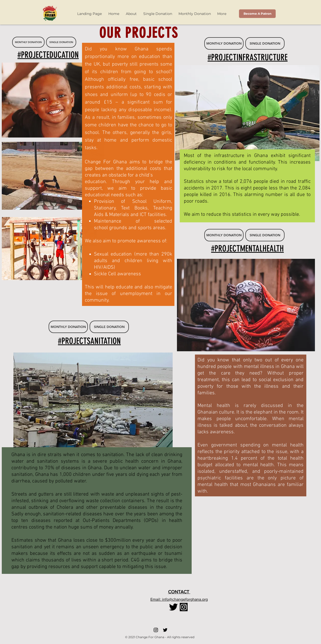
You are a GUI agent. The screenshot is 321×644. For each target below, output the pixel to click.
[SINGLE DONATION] (61, 42)
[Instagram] (156, 630)
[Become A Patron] (257, 14)
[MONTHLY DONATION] (28, 42)
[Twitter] (165, 630)
